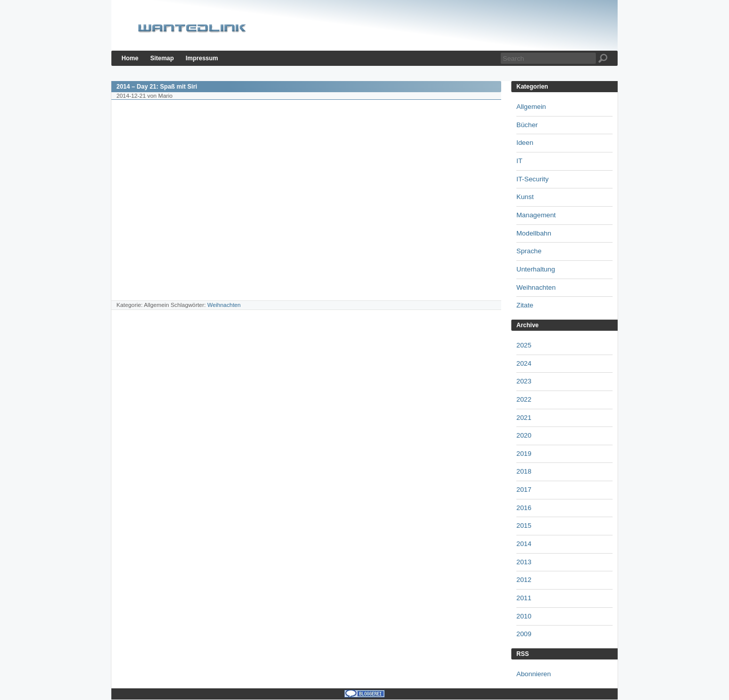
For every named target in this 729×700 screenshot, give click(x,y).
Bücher (527, 125)
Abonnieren (534, 674)
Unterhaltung (536, 269)
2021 (524, 418)
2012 (524, 580)
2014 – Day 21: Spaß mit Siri (157, 87)
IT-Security (533, 179)
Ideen (525, 143)
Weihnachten (224, 305)
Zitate (525, 305)
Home (130, 58)
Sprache (529, 251)
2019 (524, 454)
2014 (524, 544)
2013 (524, 562)
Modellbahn (534, 233)
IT (519, 161)
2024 (524, 363)
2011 (524, 598)
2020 (524, 435)
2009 (524, 634)
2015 (524, 526)
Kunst (525, 197)
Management (536, 215)
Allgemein (531, 107)
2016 (524, 508)
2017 (524, 490)
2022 (524, 399)
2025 (524, 345)
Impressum (202, 58)
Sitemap (162, 58)
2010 (524, 616)
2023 (524, 381)
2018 (524, 471)
